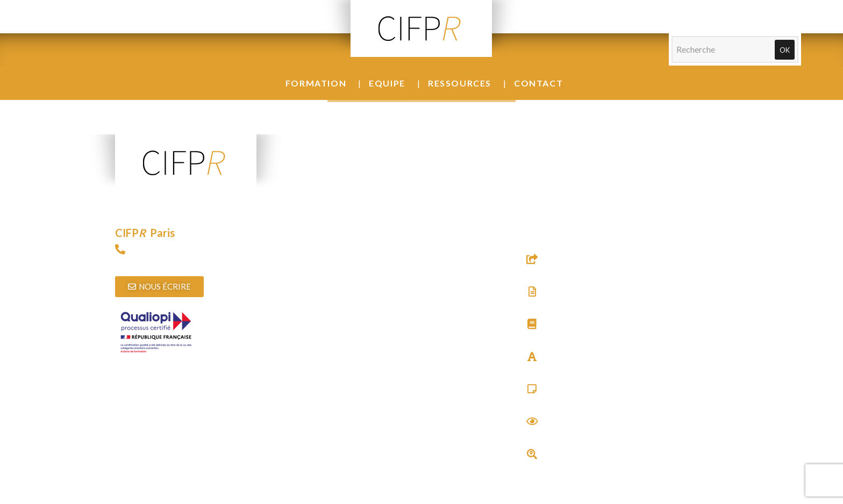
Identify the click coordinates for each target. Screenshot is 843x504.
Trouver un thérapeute (568, 466)
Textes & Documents (565, 303)
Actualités (546, 433)
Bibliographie (552, 336)
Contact (538, 83)
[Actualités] (532, 421)
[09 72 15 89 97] (120, 249)
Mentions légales (436, 497)
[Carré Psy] (532, 389)
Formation (316, 83)
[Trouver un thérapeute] (532, 454)
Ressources (460, 83)
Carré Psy (545, 401)
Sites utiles (546, 271)
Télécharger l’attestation (160, 412)
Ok (785, 50)
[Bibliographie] (532, 324)
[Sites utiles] (532, 259)
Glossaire (544, 368)
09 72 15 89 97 (142, 261)
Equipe (387, 83)
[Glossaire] (532, 357)
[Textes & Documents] (532, 291)
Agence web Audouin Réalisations (535, 497)
